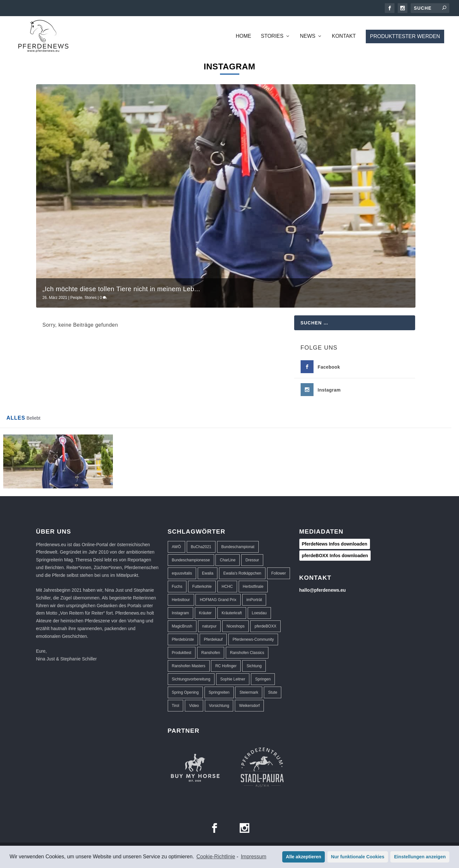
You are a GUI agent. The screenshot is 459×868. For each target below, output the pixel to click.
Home (244, 36)
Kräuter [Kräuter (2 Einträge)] (205, 613)
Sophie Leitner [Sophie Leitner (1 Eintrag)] (233, 679)
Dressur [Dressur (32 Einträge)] (252, 560)
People (76, 298)
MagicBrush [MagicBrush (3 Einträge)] (182, 626)
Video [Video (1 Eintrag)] (194, 706)
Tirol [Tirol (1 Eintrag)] (176, 706)
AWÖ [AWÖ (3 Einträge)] (176, 547)
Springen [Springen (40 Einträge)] (263, 679)
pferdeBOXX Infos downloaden (335, 556)
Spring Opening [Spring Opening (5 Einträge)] (185, 692)
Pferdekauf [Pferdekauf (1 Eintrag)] (213, 639)
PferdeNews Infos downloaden (335, 544)
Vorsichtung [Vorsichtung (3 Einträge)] (219, 706)
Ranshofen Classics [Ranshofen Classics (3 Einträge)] (247, 653)
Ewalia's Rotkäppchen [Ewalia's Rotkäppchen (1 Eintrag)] (242, 573)
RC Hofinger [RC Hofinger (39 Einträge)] (226, 666)
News (308, 36)
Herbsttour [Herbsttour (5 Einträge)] (181, 600)
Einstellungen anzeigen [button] (420, 857)
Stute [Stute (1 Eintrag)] (273, 692)
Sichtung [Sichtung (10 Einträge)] (254, 666)
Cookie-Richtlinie (216, 857)
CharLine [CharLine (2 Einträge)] (228, 560)
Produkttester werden (405, 36)
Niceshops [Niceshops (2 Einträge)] (235, 626)
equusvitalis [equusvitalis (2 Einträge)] (182, 573)
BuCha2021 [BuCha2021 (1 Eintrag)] (201, 547)
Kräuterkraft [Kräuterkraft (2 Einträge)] (232, 613)
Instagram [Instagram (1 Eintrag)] (180, 613)
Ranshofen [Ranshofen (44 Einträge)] (211, 653)
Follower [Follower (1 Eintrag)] (279, 573)
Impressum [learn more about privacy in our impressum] (253, 857)
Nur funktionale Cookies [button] (358, 857)
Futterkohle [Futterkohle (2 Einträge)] (202, 587)
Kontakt (344, 36)
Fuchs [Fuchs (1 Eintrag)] (177, 587)
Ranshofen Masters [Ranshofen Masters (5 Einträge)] (189, 666)
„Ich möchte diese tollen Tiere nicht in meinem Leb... (121, 289)
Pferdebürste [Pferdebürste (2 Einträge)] (183, 639)
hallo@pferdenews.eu (323, 590)
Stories (272, 36)
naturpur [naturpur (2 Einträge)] (210, 626)
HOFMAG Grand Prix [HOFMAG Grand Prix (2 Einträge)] (218, 600)
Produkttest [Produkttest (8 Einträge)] (182, 653)
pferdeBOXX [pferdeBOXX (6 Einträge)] (265, 626)
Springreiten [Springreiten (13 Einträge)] (219, 692)
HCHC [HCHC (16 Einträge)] (227, 587)
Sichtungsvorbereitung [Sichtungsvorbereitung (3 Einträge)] (191, 679)
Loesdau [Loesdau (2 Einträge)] (259, 613)
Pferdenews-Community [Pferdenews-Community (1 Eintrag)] (253, 639)
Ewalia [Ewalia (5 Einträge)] (208, 573)
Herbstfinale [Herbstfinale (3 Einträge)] (253, 587)
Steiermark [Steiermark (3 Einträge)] (249, 692)
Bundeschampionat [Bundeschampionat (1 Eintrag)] (238, 547)
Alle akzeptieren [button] (304, 857)
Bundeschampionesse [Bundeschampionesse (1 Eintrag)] (191, 560)
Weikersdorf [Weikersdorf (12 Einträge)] (249, 706)
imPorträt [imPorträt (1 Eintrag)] (254, 600)
